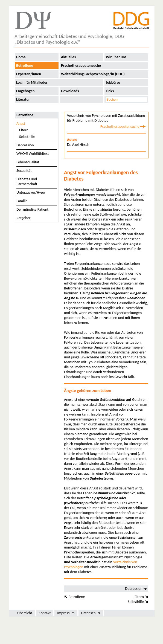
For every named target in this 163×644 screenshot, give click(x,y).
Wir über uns (116, 57)
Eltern (24, 130)
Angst (21, 124)
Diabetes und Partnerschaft (27, 182)
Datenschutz (91, 613)
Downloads (70, 91)
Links (110, 91)
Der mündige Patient (32, 209)
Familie (22, 201)
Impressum (66, 613)
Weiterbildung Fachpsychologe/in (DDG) (93, 74)
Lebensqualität (28, 162)
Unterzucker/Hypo (31, 192)
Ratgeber (24, 218)
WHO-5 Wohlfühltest (33, 154)
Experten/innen (29, 74)
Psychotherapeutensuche (81, 66)
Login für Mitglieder (32, 82)
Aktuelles (68, 57)
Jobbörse (113, 82)
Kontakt (45, 613)
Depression (25, 145)
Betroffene (25, 66)
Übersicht (25, 613)
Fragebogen (25, 91)
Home (21, 57)
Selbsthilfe (27, 137)
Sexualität (24, 171)
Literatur (23, 99)
